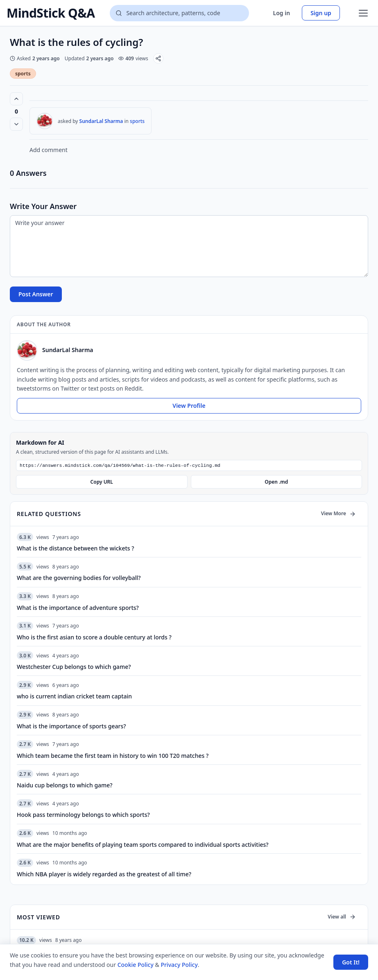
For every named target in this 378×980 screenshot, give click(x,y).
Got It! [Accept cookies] (351, 962)
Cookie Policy (136, 965)
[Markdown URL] (189, 466)
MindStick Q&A (51, 13)
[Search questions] (179, 13)
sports (23, 74)
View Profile (189, 406)
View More (338, 514)
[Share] (158, 58)
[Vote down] (16, 124)
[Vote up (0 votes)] (16, 99)
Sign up (321, 13)
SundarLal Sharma (101, 121)
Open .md (276, 483)
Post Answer (36, 294)
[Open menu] (363, 13)
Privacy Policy (179, 965)
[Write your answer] (189, 246)
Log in (282, 13)
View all (342, 917)
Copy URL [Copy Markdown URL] (102, 483)
